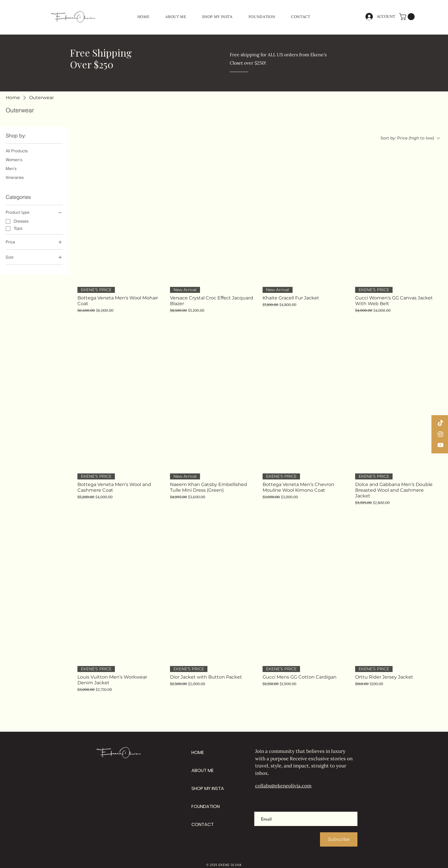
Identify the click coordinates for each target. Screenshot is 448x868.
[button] (408, 17)
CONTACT (203, 824)
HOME (198, 752)
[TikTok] (440, 423)
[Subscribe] (339, 839)
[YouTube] (440, 445)
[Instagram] (440, 434)
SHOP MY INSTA (208, 788)
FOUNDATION (206, 806)
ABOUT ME (203, 770)
